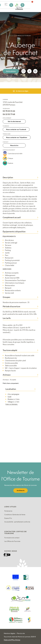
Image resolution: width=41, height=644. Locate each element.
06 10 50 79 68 (9, 114)
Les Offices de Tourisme (12, 541)
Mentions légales (10, 633)
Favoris (34, 5)
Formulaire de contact (12, 538)
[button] (6, 4)
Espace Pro (8, 518)
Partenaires (8, 511)
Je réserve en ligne (21, 91)
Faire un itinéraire (13, 404)
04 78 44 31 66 (9, 111)
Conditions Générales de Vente (15, 515)
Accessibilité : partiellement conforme (17, 522)
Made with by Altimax (12, 640)
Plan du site (21, 633)
